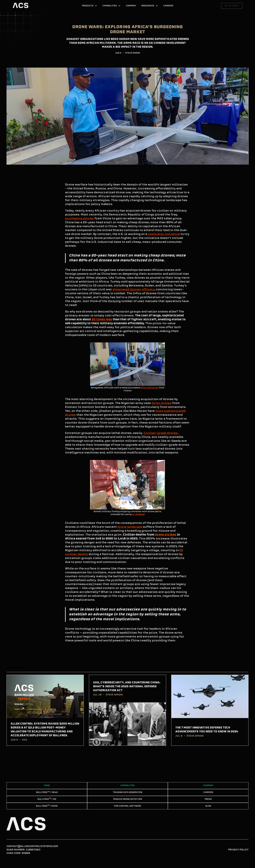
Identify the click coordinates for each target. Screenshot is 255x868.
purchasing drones (79, 219)
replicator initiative (164, 234)
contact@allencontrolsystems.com (32, 846)
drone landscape (130, 527)
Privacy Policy (238, 850)
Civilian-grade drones (161, 433)
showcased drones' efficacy (134, 290)
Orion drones (162, 403)
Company (131, 6)
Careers (168, 6)
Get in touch (232, 6)
